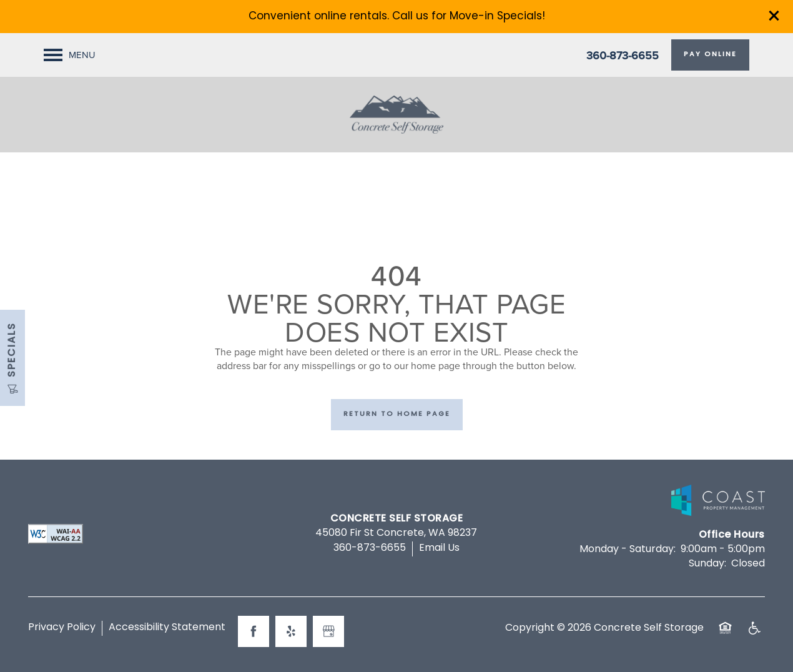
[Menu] (70, 55)
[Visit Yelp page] (291, 631)
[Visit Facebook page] (254, 631)
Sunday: (707, 564)
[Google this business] (328, 631)
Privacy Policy (62, 628)
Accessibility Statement (167, 628)
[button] (774, 16)
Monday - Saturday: (628, 550)
